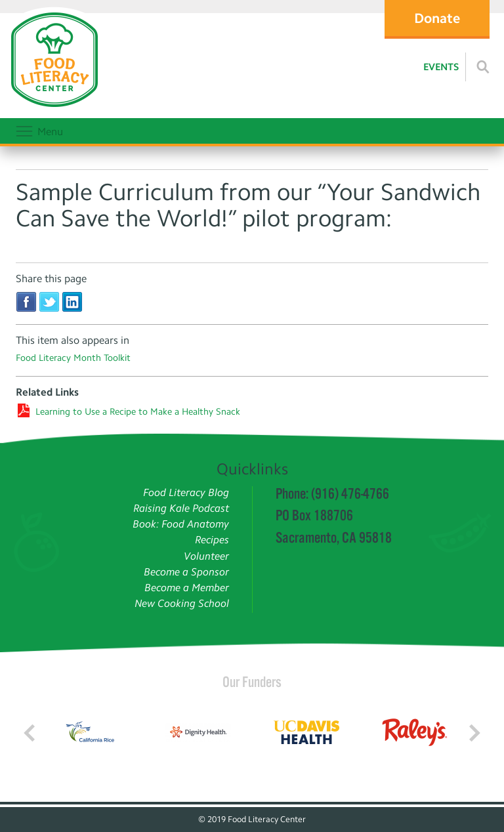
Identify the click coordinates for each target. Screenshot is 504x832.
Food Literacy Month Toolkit (73, 358)
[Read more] (483, 67)
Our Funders (252, 682)
